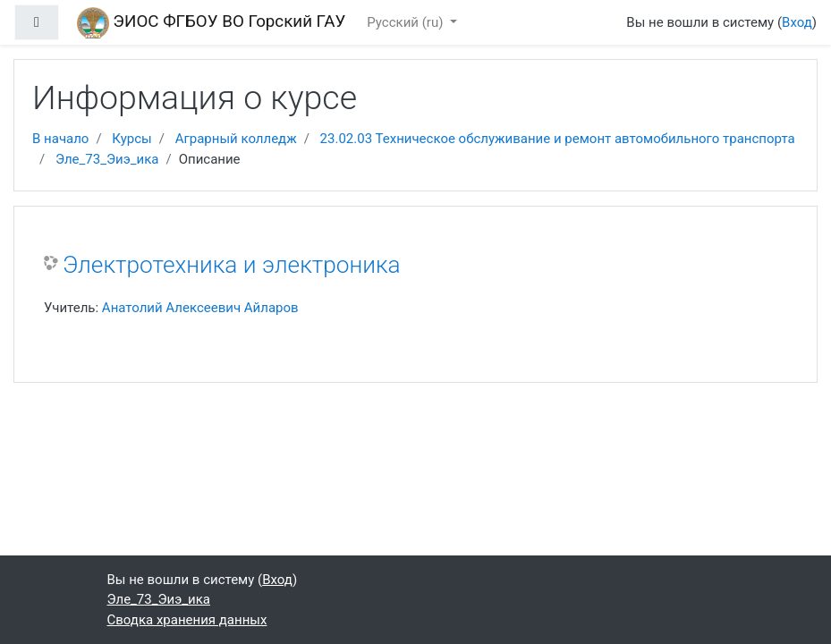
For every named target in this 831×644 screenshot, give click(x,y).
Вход (797, 22)
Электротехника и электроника (232, 265)
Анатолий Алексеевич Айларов (200, 308)
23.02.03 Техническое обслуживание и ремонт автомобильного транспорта (558, 139)
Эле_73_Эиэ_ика (107, 159)
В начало (60, 139)
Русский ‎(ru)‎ (407, 22)
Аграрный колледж (236, 139)
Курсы (131, 139)
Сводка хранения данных (187, 620)
